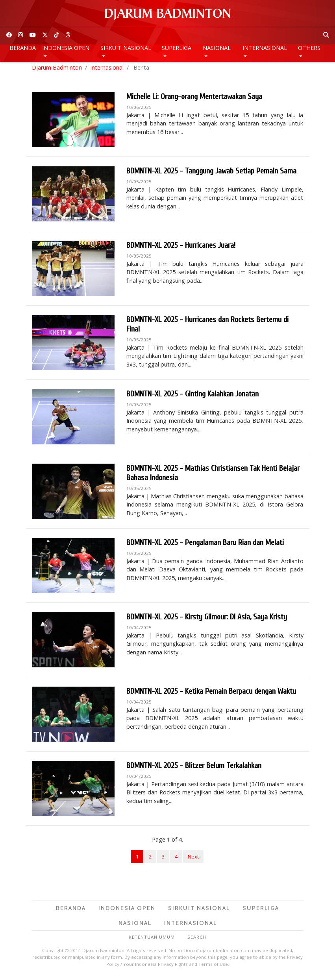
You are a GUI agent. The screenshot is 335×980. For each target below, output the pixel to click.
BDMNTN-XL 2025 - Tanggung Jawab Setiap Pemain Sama (211, 174)
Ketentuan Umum (152, 940)
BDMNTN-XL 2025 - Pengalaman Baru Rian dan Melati (205, 546)
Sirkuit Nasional (126, 48)
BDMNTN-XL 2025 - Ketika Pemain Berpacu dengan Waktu (211, 695)
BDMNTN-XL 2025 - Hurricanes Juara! (181, 249)
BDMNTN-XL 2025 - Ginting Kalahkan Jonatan (192, 397)
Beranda (23, 48)
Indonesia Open (66, 48)
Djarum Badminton (57, 71)
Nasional (217, 48)
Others (309, 48)
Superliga (177, 48)
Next (193, 860)
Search (197, 940)
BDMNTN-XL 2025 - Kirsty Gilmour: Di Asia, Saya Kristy (207, 620)
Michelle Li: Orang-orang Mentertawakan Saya (194, 100)
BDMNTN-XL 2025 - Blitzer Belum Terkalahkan (194, 769)
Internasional (265, 48)
